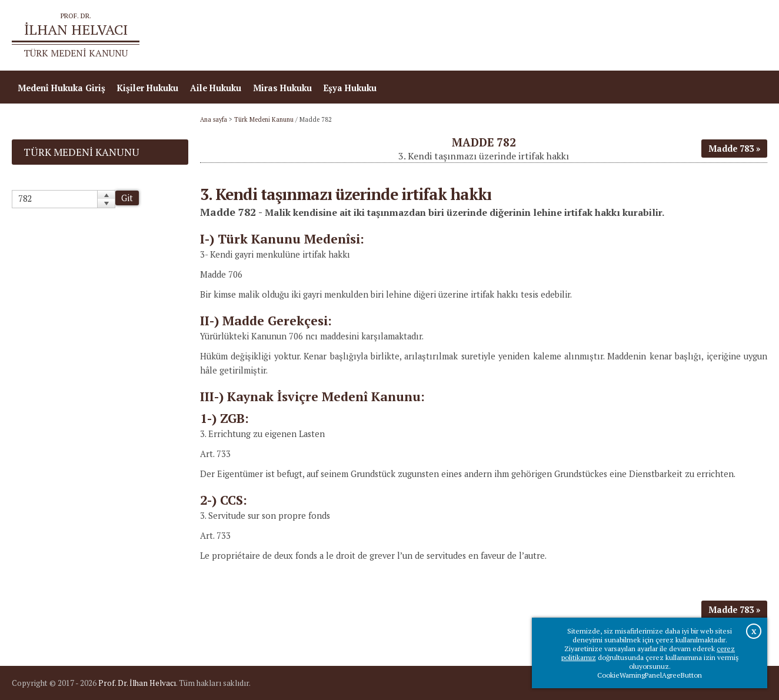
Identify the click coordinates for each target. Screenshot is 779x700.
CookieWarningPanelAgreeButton (650, 675)
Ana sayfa (597, 36)
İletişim (745, 36)
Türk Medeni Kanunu (264, 119)
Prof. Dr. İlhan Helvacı (137, 683)
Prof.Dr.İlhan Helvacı (674, 36)
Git (127, 198)
